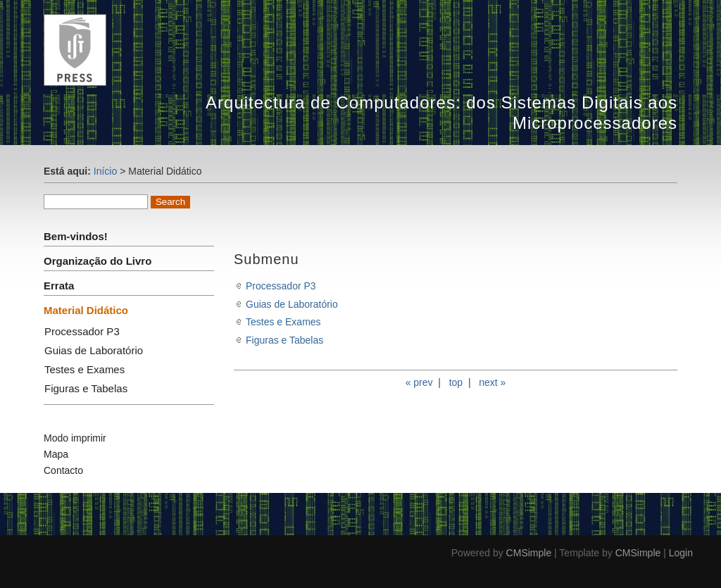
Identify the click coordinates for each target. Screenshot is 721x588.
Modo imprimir (75, 438)
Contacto (63, 470)
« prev (419, 382)
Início (105, 171)
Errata (59, 286)
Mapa (56, 454)
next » (492, 382)
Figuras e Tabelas (86, 388)
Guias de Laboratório (94, 350)
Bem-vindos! (76, 236)
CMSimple (529, 553)
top (456, 382)
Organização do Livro (98, 261)
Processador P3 (82, 331)
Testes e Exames (84, 369)
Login (681, 553)
